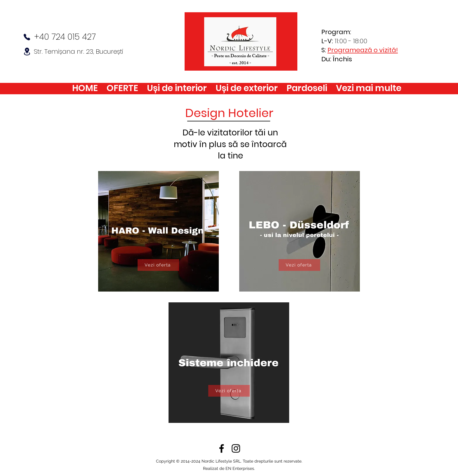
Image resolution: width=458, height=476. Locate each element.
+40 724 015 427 (65, 37)
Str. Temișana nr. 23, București (79, 52)
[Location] (27, 52)
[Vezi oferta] (158, 265)
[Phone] (27, 37)
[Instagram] (236, 448)
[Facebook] (222, 448)
